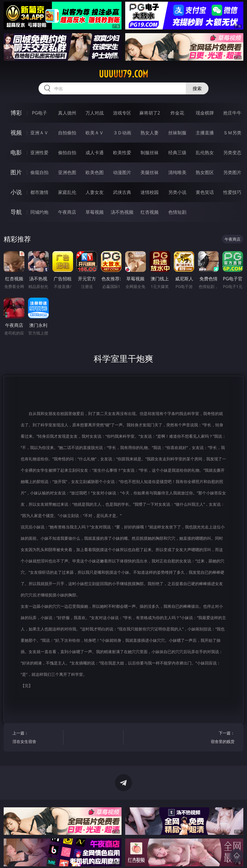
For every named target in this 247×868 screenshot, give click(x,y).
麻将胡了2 (150, 113)
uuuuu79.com (123, 74)
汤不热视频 (122, 212)
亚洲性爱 (39, 153)
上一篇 (37, 738)
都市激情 (39, 192)
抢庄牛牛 (232, 113)
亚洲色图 (67, 172)
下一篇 (210, 738)
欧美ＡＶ (95, 133)
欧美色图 (95, 172)
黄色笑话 (205, 192)
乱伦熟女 (205, 153)
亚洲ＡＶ (39, 133)
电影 (16, 152)
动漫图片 (122, 172)
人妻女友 (95, 192)
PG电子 (40, 113)
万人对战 (95, 113)
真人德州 (67, 113)
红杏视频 (150, 212)
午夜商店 (67, 212)
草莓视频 (95, 212)
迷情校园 (150, 192)
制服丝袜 (150, 153)
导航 (16, 212)
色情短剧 (177, 212)
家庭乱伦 (67, 192)
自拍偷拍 (67, 133)
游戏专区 (122, 113)
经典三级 (177, 153)
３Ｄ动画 (122, 133)
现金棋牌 (205, 113)
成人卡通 (95, 153)
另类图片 (232, 172)
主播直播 (205, 133)
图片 (16, 172)
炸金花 (177, 113)
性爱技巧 (232, 192)
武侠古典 (122, 192)
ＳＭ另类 (232, 133)
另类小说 (177, 192)
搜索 (197, 88)
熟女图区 (205, 172)
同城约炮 (39, 212)
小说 (16, 192)
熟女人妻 (150, 133)
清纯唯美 (177, 172)
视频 (16, 133)
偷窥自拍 (39, 172)
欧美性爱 (122, 153)
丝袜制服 (177, 133)
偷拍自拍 (67, 153)
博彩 (16, 113)
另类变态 (232, 153)
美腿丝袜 (150, 172)
